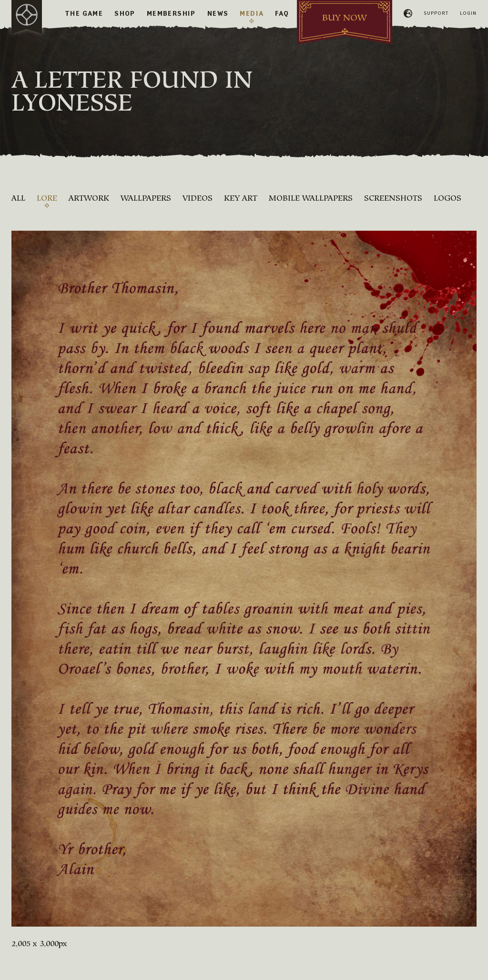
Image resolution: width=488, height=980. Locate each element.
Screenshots (393, 198)
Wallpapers (146, 198)
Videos (198, 198)
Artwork (89, 198)
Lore (47, 198)
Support (436, 13)
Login (468, 13)
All (18, 198)
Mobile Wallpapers (311, 198)
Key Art (241, 198)
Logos (447, 198)
